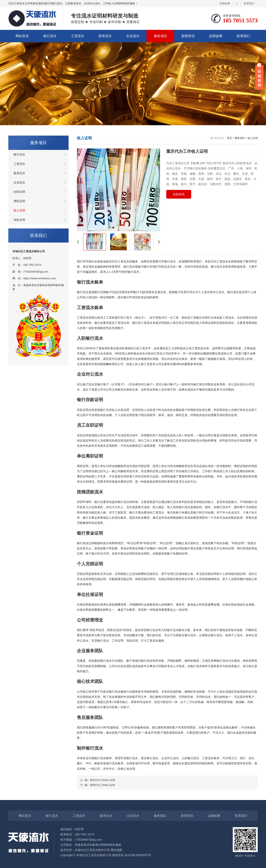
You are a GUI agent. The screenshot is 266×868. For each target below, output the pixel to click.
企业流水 (133, 36)
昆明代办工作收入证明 (102, 785)
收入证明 (19, 210)
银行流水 (50, 36)
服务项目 (160, 36)
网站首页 (22, 36)
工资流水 (78, 36)
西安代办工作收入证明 (102, 780)
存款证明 (19, 220)
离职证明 (19, 201)
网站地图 (116, 850)
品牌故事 (225, 3)
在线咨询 (179, 194)
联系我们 (249, 3)
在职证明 (19, 192)
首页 (229, 138)
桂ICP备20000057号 (138, 855)
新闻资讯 (188, 36)
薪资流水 (105, 36)
